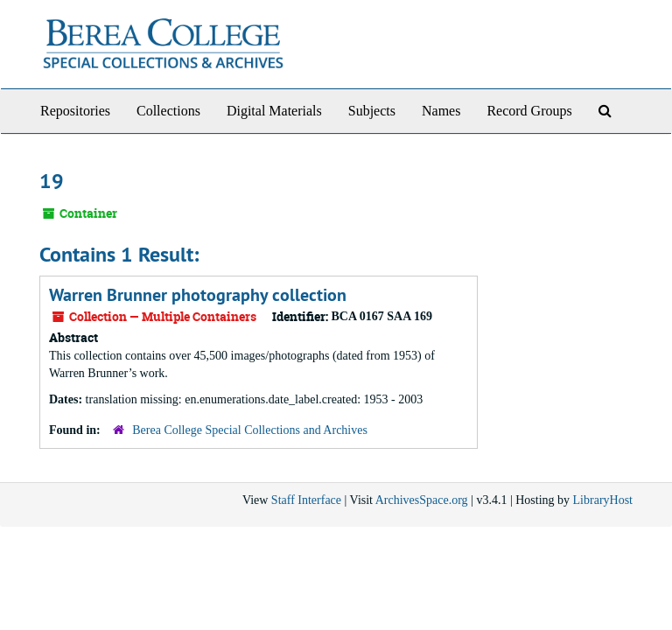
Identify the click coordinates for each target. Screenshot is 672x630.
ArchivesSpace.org (422, 500)
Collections (168, 111)
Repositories (75, 111)
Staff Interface (306, 500)
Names (441, 111)
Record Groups (529, 111)
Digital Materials (274, 111)
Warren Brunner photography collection (198, 295)
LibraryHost (603, 500)
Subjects (372, 111)
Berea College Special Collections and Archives (250, 430)
